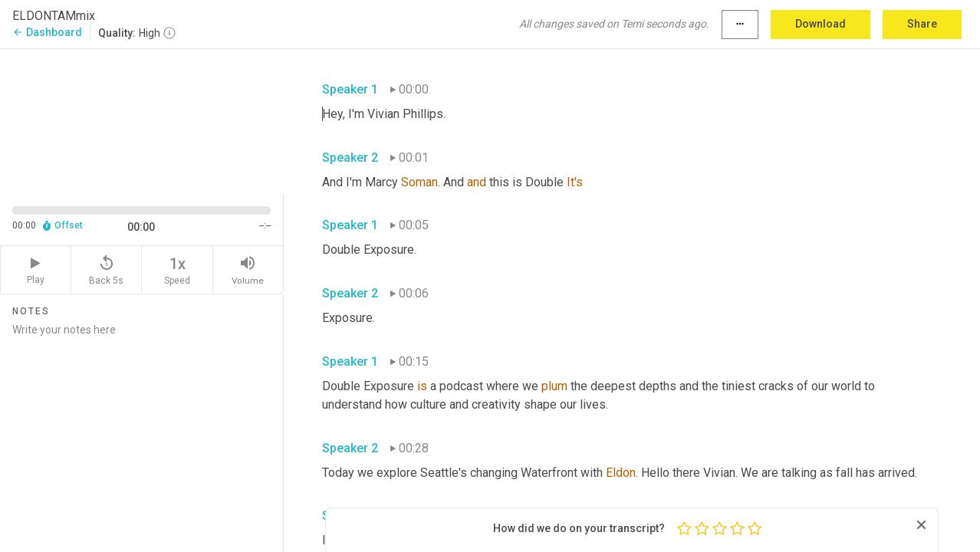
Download (821, 24)
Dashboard (47, 32)
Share (922, 24)
